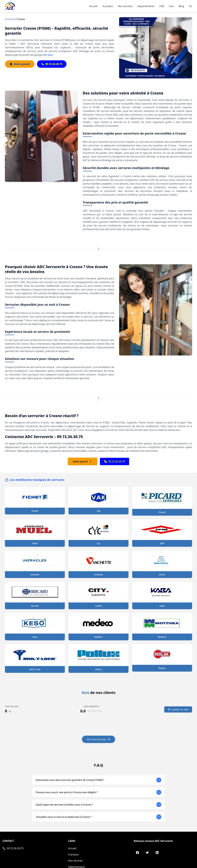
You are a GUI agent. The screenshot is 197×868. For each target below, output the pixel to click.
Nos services (75, 861)
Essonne (10, 19)
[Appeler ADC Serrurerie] (13, 848)
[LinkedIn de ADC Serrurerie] (157, 853)
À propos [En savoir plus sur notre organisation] (108, 6)
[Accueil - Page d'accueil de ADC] (10, 6)
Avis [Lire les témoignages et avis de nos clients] (172, 6)
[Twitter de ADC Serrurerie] (147, 853)
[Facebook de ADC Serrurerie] (137, 853)
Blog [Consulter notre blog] (181, 6)
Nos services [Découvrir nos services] (125, 6)
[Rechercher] (191, 6)
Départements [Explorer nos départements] (146, 6)
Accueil (93, 6)
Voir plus (48, 55)
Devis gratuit (82, 461)
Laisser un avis (178, 709)
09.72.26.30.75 (115, 461)
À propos (73, 854)
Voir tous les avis (99, 739)
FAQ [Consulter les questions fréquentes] (162, 6)
